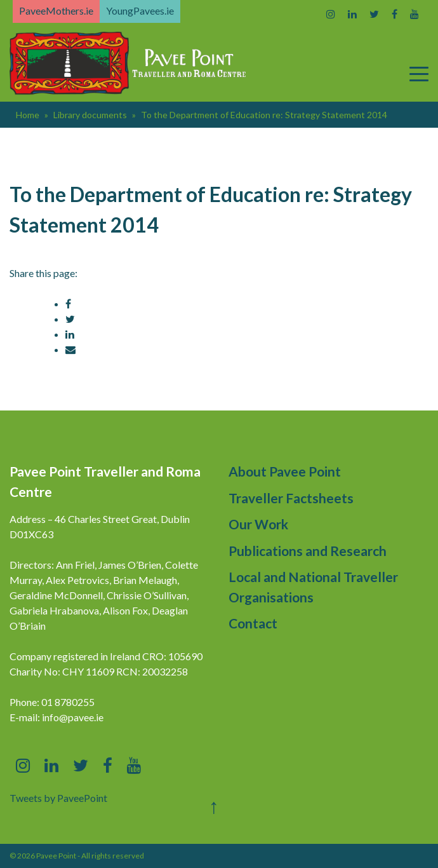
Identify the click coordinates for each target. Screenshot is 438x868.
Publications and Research (308, 551)
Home (28, 115)
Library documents (90, 115)
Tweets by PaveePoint (58, 798)
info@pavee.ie (73, 717)
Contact (253, 623)
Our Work (258, 524)
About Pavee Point (285, 471)
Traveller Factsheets (291, 498)
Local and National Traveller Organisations (313, 587)
